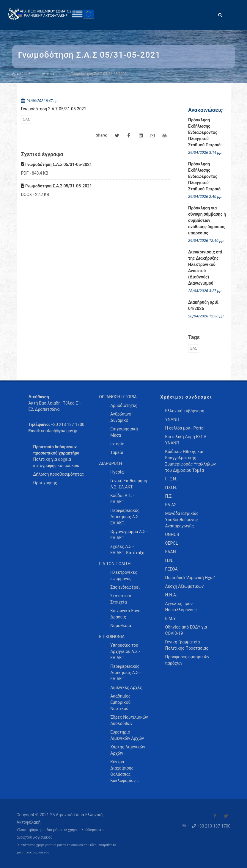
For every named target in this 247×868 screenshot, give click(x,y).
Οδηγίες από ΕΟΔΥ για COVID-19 (186, 630)
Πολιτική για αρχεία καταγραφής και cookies (56, 462)
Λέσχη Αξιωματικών (184, 586)
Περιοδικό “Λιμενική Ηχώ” (190, 578)
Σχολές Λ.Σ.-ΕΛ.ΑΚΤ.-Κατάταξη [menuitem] (127, 550)
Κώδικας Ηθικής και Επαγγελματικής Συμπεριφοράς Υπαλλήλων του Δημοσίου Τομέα (190, 461)
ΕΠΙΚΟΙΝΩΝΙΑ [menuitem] (112, 637)
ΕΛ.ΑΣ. (171, 505)
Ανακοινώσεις (53, 74)
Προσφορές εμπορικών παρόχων (187, 660)
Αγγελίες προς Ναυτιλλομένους (181, 607)
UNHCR (172, 535)
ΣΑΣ (27, 119)
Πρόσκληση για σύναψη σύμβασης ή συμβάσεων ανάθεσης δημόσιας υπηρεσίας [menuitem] (207, 220)
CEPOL (171, 543)
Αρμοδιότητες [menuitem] (124, 405)
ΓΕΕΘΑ (171, 569)
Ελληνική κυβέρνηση (185, 411)
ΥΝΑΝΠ (172, 419)
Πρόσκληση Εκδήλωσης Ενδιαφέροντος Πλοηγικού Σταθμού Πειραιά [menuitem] (204, 132)
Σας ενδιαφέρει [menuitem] (125, 587)
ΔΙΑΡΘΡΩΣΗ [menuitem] (110, 463)
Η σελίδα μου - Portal (185, 428)
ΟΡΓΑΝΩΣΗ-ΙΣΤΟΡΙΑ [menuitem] (118, 397)
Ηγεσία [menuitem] (117, 472)
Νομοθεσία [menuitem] (121, 626)
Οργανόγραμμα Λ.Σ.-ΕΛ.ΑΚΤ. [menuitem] (129, 535)
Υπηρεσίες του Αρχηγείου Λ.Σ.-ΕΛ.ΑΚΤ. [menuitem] (125, 651)
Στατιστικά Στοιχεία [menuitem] (121, 599)
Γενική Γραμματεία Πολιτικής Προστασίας (187, 645)
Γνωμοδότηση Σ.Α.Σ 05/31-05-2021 (57, 164)
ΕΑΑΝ (170, 552)
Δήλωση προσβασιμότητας (59, 474)
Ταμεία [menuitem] (117, 452)
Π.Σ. (169, 496)
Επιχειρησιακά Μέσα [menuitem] (124, 432)
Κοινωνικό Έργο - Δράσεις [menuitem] (126, 614)
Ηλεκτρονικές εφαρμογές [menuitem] (124, 575)
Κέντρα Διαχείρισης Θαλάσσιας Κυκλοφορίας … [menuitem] (125, 771)
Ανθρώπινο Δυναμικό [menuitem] (121, 417)
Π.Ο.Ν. (171, 488)
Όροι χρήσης (45, 483)
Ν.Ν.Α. (171, 595)
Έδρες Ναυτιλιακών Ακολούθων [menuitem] (129, 720)
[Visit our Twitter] (226, 816)
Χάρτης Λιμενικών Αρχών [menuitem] (128, 750)
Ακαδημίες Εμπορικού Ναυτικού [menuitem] (120, 702)
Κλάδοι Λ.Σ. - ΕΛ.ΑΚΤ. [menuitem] (122, 499)
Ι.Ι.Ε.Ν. (171, 479)
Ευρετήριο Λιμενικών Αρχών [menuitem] (127, 735)
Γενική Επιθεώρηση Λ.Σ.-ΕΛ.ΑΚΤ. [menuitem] (129, 484)
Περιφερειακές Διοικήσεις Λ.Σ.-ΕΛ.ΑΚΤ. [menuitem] (125, 517)
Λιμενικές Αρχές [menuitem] (126, 687)
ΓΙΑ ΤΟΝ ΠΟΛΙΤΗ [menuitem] (115, 564)
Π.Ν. (169, 560)
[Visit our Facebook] (215, 816)
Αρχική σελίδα (24, 74)
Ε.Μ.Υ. (171, 618)
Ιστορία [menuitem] (117, 444)
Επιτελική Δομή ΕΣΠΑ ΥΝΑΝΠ (186, 440)
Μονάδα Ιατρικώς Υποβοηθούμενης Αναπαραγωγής (182, 520)
